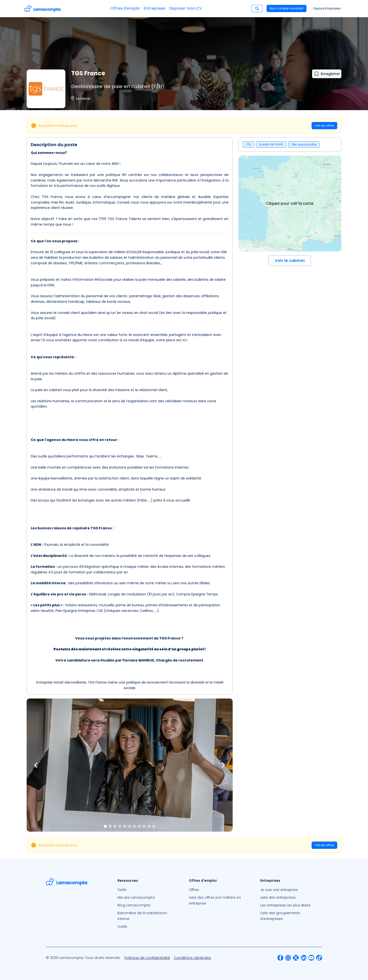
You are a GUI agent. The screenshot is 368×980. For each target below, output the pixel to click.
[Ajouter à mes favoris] (327, 74)
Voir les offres (324, 125)
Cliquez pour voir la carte (290, 203)
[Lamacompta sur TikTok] (319, 958)
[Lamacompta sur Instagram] (288, 958)
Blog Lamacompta (134, 905)
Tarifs (122, 890)
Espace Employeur (327, 8)
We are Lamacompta (136, 897)
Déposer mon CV (186, 8)
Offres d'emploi (125, 8)
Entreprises (154, 8)
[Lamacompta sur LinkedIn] (304, 958)
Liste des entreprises (278, 897)
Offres (194, 890)
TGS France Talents (124, 219)
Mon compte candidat (287, 8)
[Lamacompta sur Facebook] (280, 958)
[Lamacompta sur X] (296, 958)
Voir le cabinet (290, 261)
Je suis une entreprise (279, 890)
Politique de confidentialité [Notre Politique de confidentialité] (147, 958)
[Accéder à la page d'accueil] (42, 9)
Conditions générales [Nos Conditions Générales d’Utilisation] (192, 958)
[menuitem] (148, 890)
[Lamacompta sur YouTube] (311, 958)
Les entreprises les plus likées (285, 905)
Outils (122, 927)
